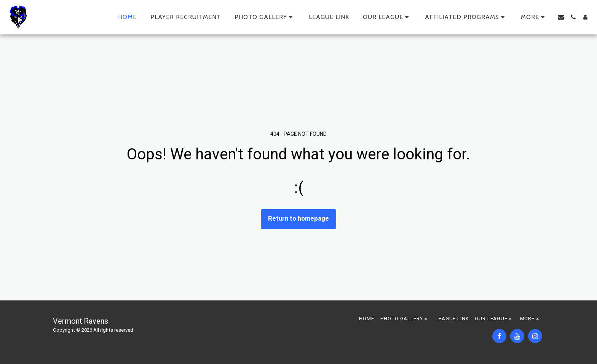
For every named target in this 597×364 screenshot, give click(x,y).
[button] (265, 17)
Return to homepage (298, 219)
